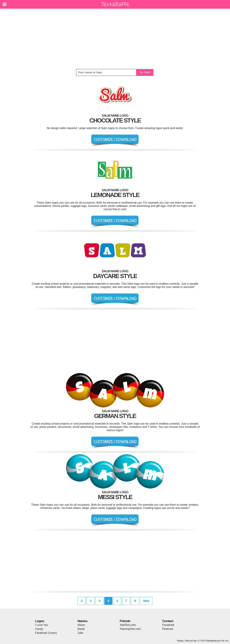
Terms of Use (190, 641)
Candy (39, 629)
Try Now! (145, 72)
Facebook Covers (46, 633)
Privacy (180, 641)
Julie (80, 633)
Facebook (168, 625)
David (81, 629)
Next (146, 601)
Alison (81, 625)
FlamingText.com (130, 629)
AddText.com (128, 625)
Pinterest (168, 629)
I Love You (42, 625)
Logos (40, 621)
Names (82, 621)
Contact (168, 621)
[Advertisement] (115, 39)
